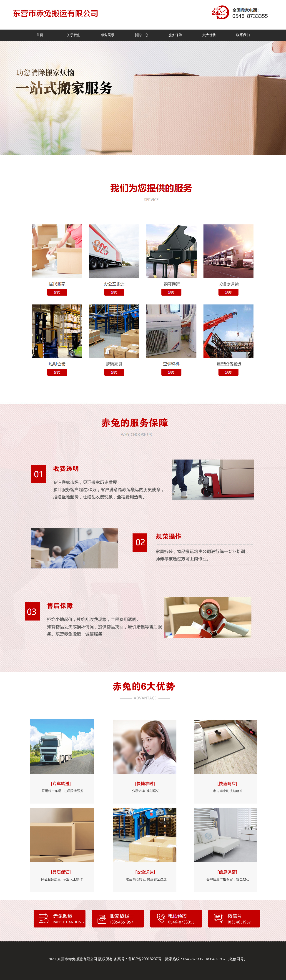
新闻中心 (141, 35)
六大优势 (209, 35)
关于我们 (74, 35)
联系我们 (243, 35)
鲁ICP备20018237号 (145, 959)
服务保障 (175, 35)
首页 (40, 35)
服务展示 (108, 35)
